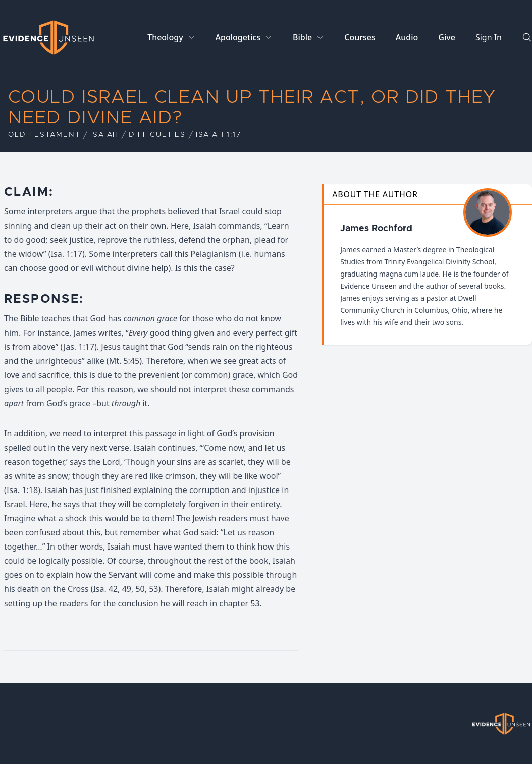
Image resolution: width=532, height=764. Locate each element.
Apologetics (238, 37)
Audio (407, 37)
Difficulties (157, 135)
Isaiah (104, 135)
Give (447, 37)
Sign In (489, 37)
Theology (165, 37)
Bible (302, 37)
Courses (360, 37)
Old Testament (44, 135)
